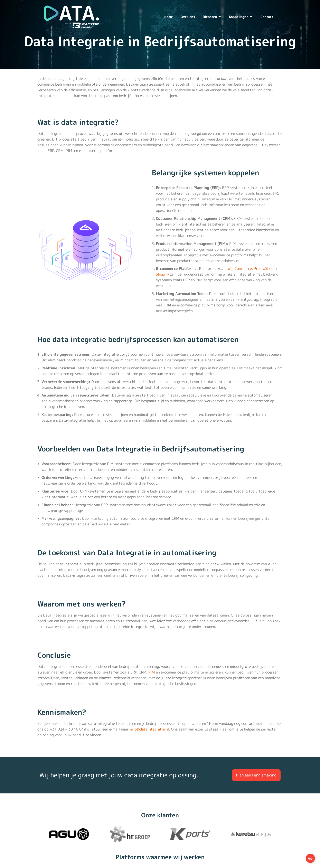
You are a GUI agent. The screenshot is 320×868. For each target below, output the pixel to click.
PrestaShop (264, 269)
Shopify (162, 274)
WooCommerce (240, 269)
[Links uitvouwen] (310, 858)
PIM (152, 672)
